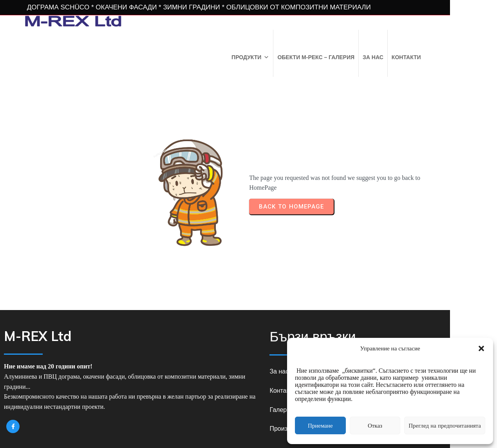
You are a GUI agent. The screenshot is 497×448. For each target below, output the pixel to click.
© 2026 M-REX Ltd (248, 428)
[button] (481, 348)
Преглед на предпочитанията (445, 425)
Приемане (320, 425)
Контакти (451, 56)
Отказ (375, 425)
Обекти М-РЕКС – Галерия (361, 56)
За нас (418, 56)
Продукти (295, 56)
